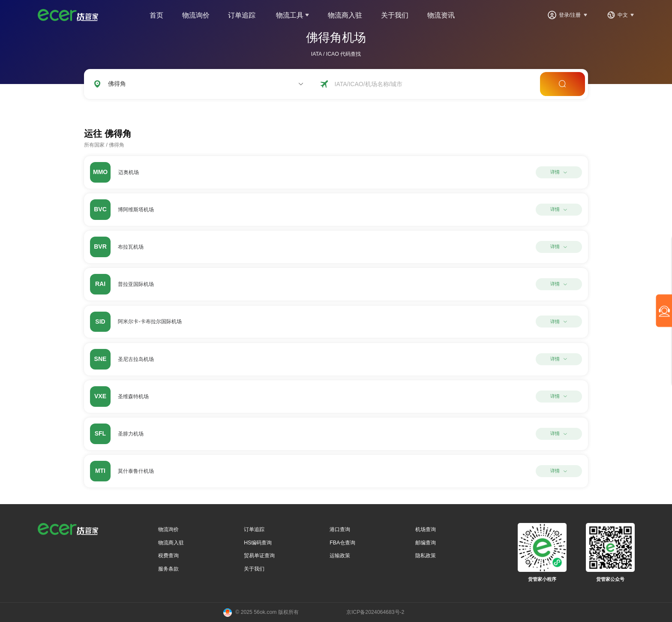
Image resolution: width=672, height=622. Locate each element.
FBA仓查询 (342, 543)
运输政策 (340, 556)
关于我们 (395, 15)
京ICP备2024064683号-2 (375, 612)
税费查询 (168, 556)
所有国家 (94, 145)
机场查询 (426, 529)
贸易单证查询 (259, 556)
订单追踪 (242, 15)
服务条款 (168, 569)
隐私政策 (426, 556)
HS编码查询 (258, 543)
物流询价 (196, 15)
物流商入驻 (345, 15)
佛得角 (117, 145)
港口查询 (340, 529)
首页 (156, 15)
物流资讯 (441, 15)
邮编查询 (426, 543)
